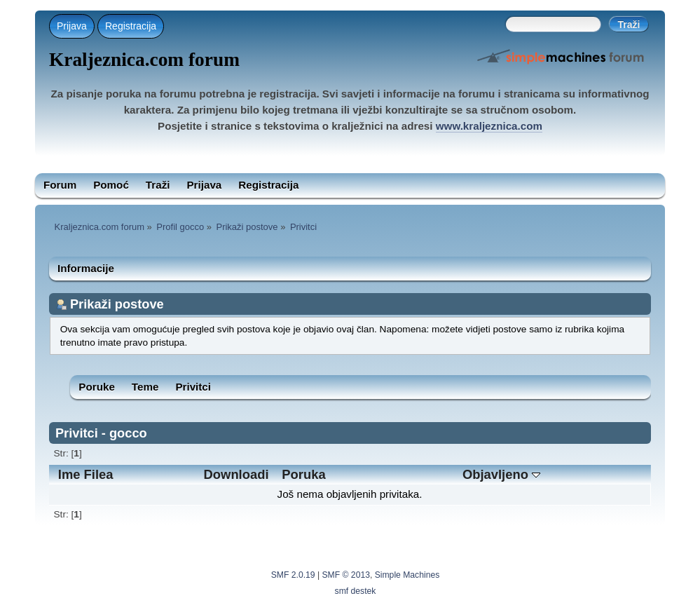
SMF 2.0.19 (293, 575)
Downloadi (236, 474)
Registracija (131, 26)
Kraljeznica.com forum (144, 60)
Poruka (303, 474)
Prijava (72, 26)
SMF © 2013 (346, 575)
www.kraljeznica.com (489, 126)
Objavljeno (501, 474)
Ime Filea (86, 474)
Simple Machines (407, 575)
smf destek (356, 591)
